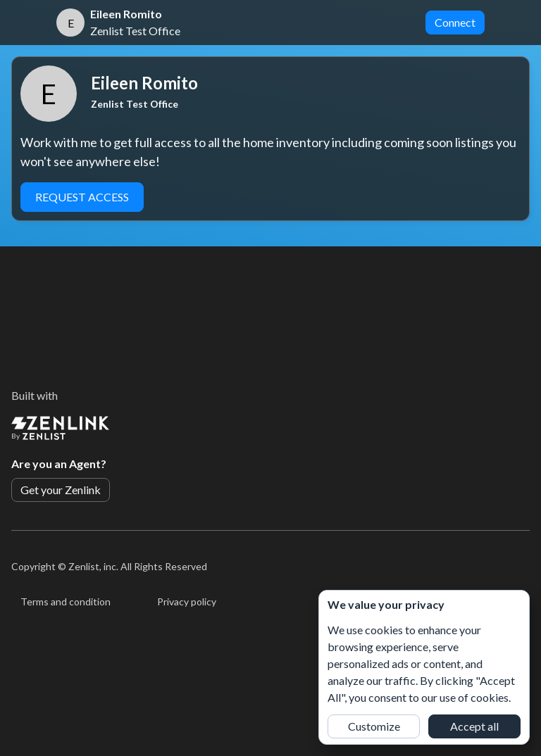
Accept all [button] (474, 726)
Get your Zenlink (61, 490)
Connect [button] (455, 22)
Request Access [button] (82, 197)
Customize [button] (374, 726)
